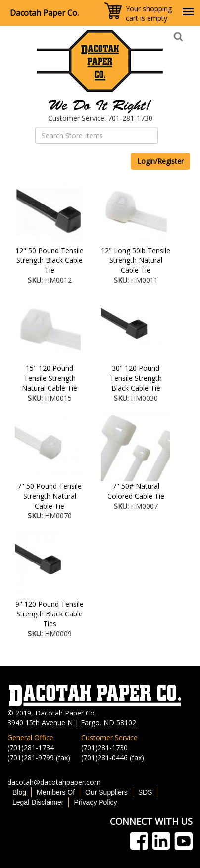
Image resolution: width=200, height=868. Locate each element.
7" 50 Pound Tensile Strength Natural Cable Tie (50, 496)
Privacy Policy (95, 802)
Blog (19, 792)
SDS (145, 792)
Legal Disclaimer (38, 802)
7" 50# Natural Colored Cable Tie (136, 491)
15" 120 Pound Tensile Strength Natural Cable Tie (50, 378)
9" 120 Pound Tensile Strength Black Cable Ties (50, 614)
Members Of (56, 792)
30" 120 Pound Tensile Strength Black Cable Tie (136, 378)
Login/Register (160, 161)
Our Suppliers (106, 792)
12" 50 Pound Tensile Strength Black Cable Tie (50, 260)
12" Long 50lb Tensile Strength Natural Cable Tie (136, 260)
